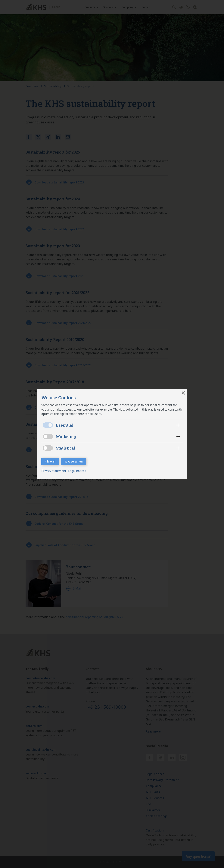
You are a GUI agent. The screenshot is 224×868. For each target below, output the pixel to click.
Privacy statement (54, 471)
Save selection (74, 462)
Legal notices (78, 471)
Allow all (50, 462)
